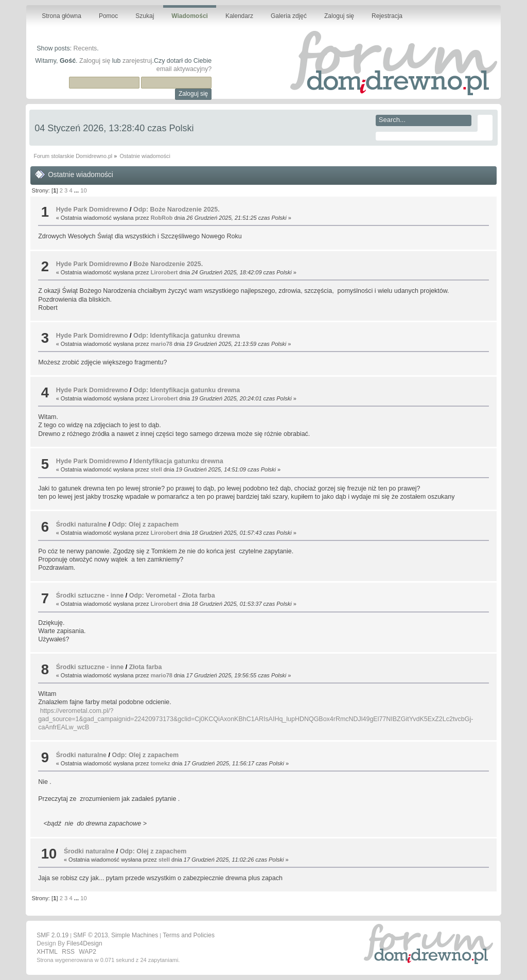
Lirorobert (164, 272)
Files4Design (84, 943)
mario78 (162, 344)
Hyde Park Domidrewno (92, 209)
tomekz (161, 763)
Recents (85, 48)
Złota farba (146, 667)
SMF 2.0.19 (52, 935)
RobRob (162, 218)
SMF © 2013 (91, 935)
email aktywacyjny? (184, 69)
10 (83, 190)
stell (156, 469)
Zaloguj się (95, 61)
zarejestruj (137, 61)
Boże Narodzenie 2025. (168, 264)
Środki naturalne (81, 524)
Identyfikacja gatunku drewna (178, 461)
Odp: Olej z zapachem (145, 524)
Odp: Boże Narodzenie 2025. (177, 209)
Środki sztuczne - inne (90, 596)
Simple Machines (135, 935)
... (77, 190)
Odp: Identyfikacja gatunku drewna (187, 336)
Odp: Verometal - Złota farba (172, 596)
